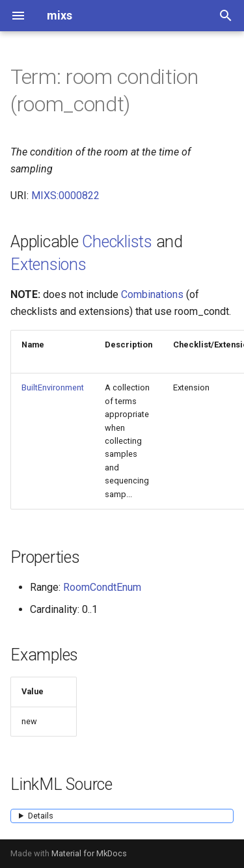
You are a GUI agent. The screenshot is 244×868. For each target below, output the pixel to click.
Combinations (152, 294)
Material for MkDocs (89, 853)
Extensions (48, 264)
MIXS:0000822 (65, 196)
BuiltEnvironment (53, 387)
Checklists (117, 242)
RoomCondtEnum (102, 587)
